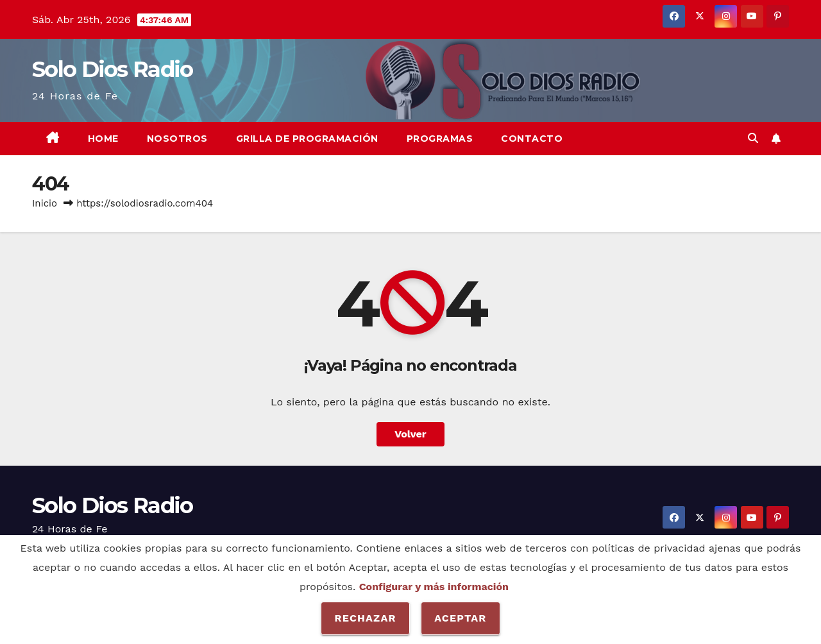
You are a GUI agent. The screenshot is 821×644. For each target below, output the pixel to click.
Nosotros (177, 139)
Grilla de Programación (307, 139)
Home (103, 139)
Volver (410, 434)
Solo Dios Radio (113, 69)
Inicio (45, 203)
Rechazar (365, 618)
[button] (753, 138)
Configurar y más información (434, 587)
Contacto (532, 139)
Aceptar (460, 618)
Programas (440, 139)
